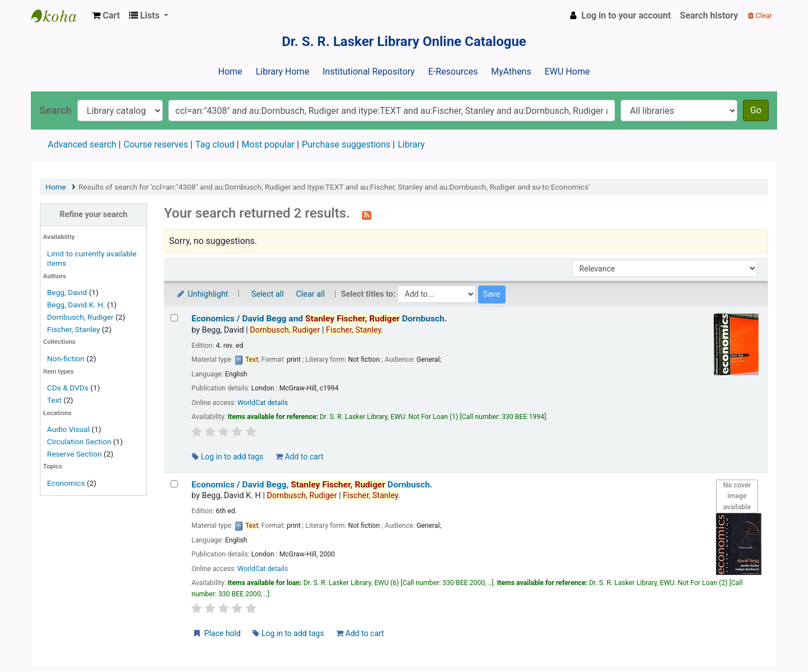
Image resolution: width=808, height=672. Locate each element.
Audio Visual (68, 429)
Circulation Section (79, 441)
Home (230, 72)
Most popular (268, 144)
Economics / (319, 319)
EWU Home (568, 72)
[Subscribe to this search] (367, 214)
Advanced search (82, 144)
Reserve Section (75, 454)
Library (411, 144)
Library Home (283, 72)
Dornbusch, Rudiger (81, 317)
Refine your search (93, 215)
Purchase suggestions (346, 144)
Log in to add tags (228, 457)
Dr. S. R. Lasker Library (59, 16)
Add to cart (299, 457)
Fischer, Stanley (74, 329)
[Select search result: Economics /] (174, 318)
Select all (268, 294)
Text (55, 400)
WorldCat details (263, 403)
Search (56, 110)
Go (756, 110)
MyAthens (511, 72)
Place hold (216, 633)
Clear (760, 15)
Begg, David (67, 292)
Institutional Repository (369, 72)
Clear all (310, 294)
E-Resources (453, 72)
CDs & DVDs (68, 388)
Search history (709, 15)
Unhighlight (202, 294)
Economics (66, 483)
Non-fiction (66, 358)
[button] (106, 16)
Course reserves (156, 144)
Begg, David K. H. (76, 305)
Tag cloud (215, 144)
